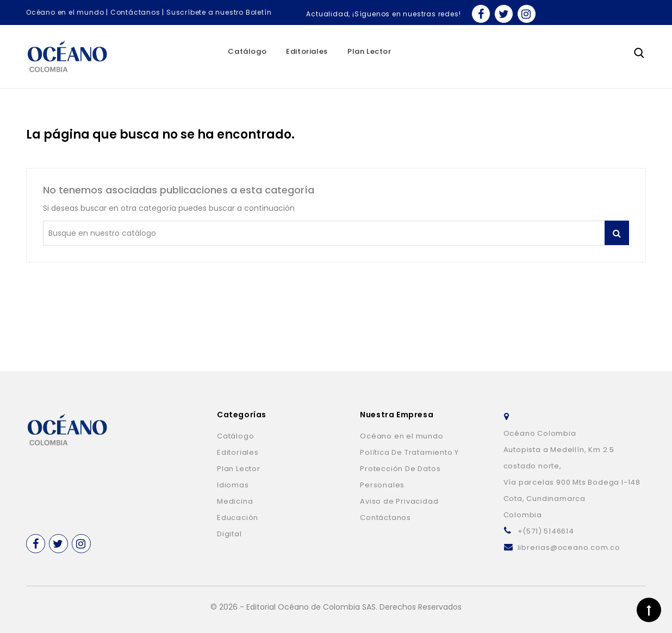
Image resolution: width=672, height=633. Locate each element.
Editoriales (307, 51)
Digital (229, 534)
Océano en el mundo (65, 12)
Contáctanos (135, 12)
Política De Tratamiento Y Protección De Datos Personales (409, 469)
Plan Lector (369, 51)
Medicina (235, 501)
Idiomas (233, 485)
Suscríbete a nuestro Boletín (219, 12)
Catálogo (247, 51)
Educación (238, 518)
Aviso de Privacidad (399, 501)
